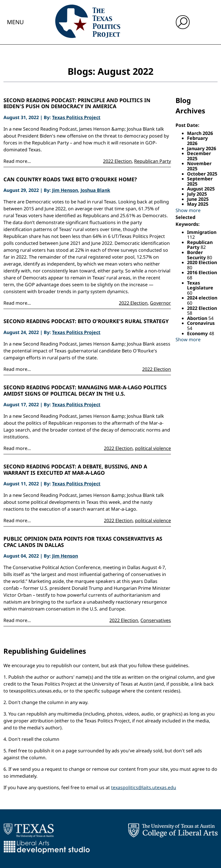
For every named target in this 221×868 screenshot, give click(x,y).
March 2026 (200, 133)
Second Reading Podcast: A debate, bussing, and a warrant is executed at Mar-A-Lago (75, 470)
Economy (198, 333)
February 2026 (197, 141)
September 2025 (200, 181)
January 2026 (202, 148)
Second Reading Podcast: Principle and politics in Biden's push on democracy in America (77, 103)
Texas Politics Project (76, 117)
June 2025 (198, 199)
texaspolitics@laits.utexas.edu (144, 787)
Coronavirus (201, 323)
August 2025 (201, 189)
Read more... (17, 161)
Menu (15, 22)
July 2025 (197, 194)
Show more (188, 210)
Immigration (202, 232)
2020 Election (202, 262)
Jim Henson (65, 190)
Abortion (198, 318)
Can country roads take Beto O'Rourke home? (70, 180)
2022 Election (117, 161)
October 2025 (202, 174)
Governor (160, 303)
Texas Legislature (200, 285)
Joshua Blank (95, 190)
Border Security (197, 255)
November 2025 (199, 166)
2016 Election (202, 272)
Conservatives (156, 620)
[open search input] (183, 22)
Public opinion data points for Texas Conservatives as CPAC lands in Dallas (83, 542)
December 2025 (199, 156)
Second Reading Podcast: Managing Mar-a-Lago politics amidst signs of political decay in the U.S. (85, 391)
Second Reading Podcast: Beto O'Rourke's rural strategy (86, 321)
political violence (153, 448)
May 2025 (198, 204)
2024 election (202, 298)
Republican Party (153, 161)
